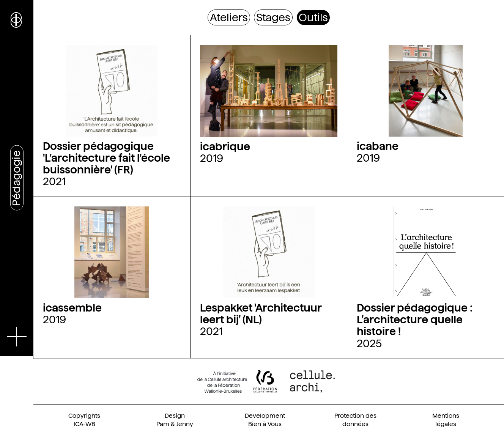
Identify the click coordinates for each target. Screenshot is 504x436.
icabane (378, 146)
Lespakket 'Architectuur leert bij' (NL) (261, 314)
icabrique (225, 146)
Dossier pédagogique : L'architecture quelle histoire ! (415, 320)
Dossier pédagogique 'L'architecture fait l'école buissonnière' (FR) (106, 158)
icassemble (72, 308)
